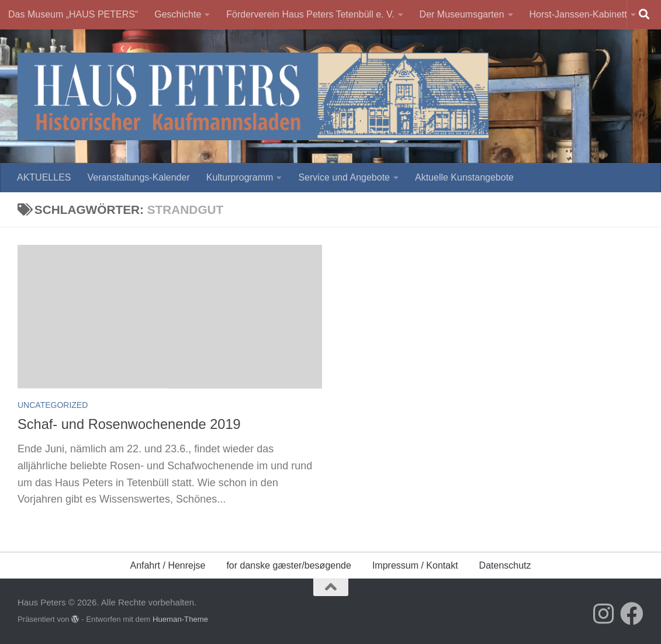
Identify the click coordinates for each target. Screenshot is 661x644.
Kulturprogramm (240, 177)
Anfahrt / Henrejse (167, 565)
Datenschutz (505, 565)
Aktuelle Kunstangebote (458, 177)
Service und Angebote (341, 177)
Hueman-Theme (173, 619)
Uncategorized (53, 405)
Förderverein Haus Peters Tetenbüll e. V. (307, 14)
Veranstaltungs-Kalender (138, 177)
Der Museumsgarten (456, 14)
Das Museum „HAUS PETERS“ (73, 14)
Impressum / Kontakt (415, 565)
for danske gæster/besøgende (288, 565)
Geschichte (178, 14)
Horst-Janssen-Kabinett (568, 14)
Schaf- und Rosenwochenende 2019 (129, 424)
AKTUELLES (44, 177)
